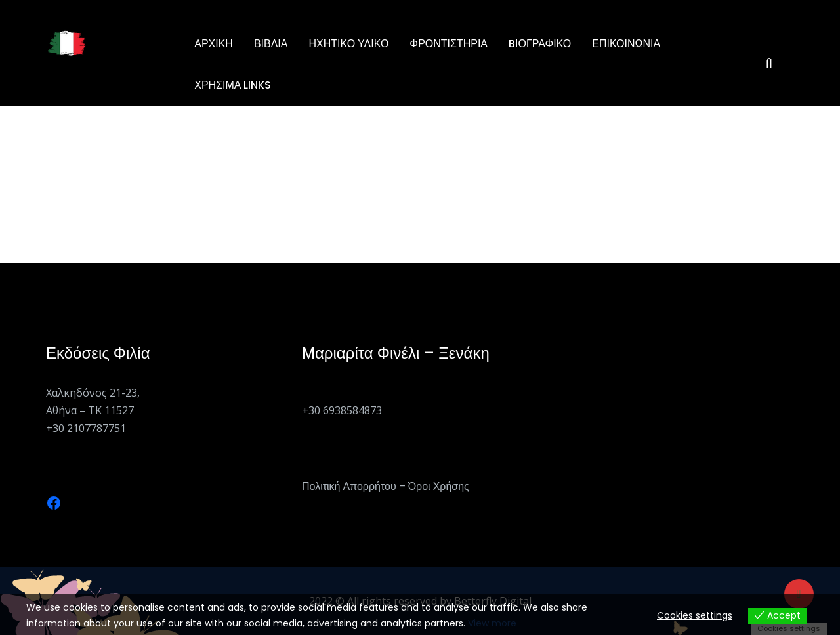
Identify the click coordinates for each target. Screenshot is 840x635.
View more (492, 623)
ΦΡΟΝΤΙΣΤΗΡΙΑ (449, 44)
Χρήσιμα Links (233, 85)
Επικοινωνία (626, 44)
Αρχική (214, 44)
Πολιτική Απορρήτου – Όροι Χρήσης (386, 486)
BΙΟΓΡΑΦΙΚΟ (540, 44)
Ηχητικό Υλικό (348, 44)
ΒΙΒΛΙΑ (271, 44)
